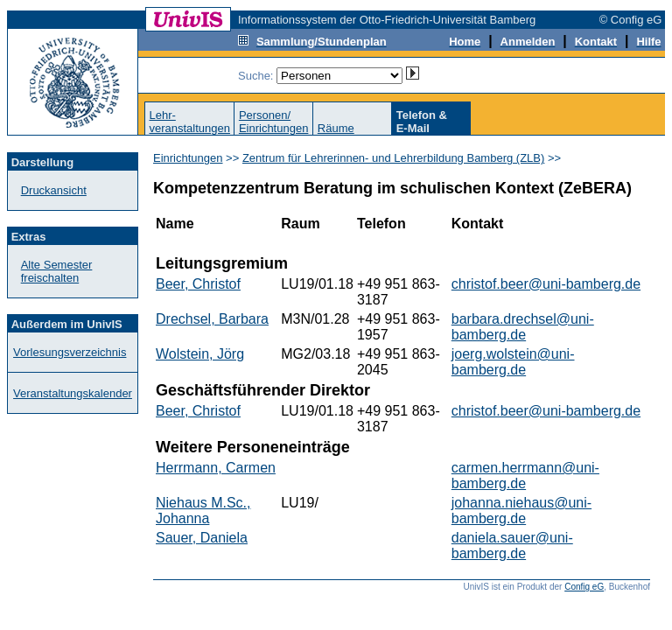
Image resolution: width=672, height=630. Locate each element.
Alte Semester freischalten (57, 271)
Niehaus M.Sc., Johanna (203, 511)
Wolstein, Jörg (200, 354)
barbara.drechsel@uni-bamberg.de (523, 327)
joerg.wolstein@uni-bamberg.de (513, 362)
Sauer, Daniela (202, 538)
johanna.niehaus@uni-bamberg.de (521, 511)
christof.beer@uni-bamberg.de (546, 284)
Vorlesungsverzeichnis (70, 352)
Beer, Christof (198, 284)
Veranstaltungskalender (73, 393)
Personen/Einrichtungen (274, 122)
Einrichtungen (188, 158)
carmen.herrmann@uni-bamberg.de (525, 476)
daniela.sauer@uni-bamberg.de (512, 546)
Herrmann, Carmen (216, 468)
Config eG (584, 587)
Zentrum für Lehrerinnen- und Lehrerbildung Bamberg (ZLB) (393, 158)
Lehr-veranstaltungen (189, 122)
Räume (336, 128)
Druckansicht (54, 190)
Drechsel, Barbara (212, 319)
